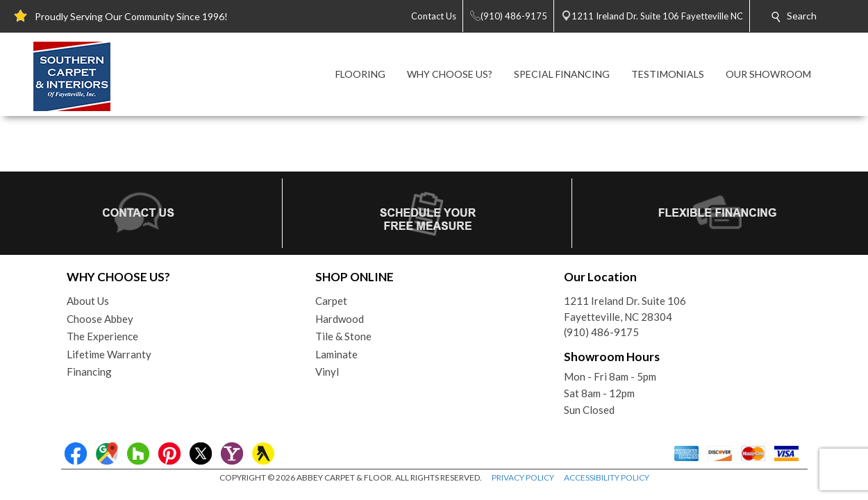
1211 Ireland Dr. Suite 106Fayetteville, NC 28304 (625, 309)
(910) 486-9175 (601, 332)
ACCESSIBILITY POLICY (607, 477)
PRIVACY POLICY (523, 477)
